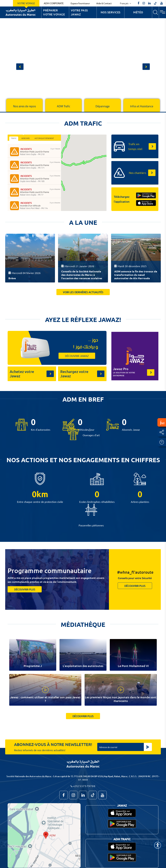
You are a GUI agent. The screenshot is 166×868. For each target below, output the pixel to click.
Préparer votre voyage (54, 12)
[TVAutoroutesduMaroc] (162, 3)
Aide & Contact (104, 3)
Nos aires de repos (24, 106)
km (42, 494)
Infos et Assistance (142, 106)
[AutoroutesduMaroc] (138, 3)
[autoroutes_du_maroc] (144, 3)
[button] (20, 67)
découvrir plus (25, 589)
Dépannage (103, 106)
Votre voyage (26, 3)
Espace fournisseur (80, 3)
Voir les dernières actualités (83, 292)
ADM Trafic (64, 106)
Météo (138, 12)
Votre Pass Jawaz (79, 12)
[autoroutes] (149, 3)
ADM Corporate (54, 3)
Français (124, 3)
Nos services (111, 12)
